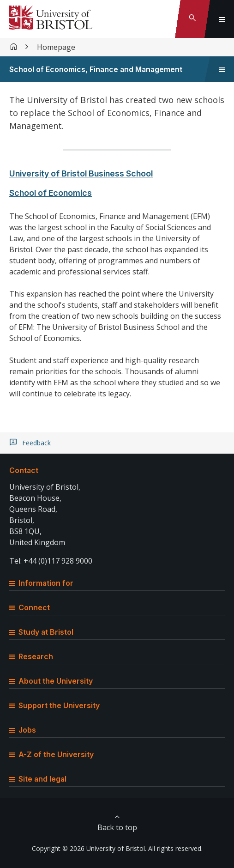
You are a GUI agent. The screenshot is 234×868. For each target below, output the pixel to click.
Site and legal (38, 779)
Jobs (23, 730)
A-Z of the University (51, 754)
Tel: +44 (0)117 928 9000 (51, 561)
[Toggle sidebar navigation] (222, 69)
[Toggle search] (192, 19)
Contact (24, 470)
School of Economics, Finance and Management (96, 69)
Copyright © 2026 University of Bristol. (89, 848)
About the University (51, 681)
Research (31, 656)
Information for (41, 583)
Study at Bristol (41, 632)
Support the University (54, 705)
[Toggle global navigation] (222, 19)
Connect (30, 607)
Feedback (36, 443)
